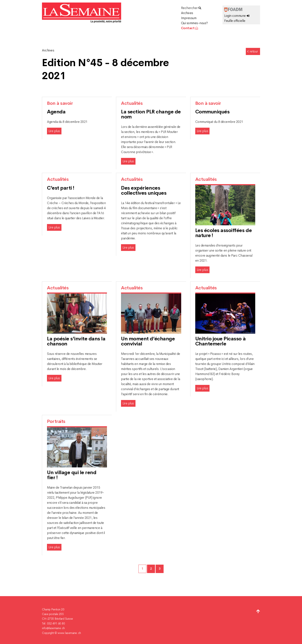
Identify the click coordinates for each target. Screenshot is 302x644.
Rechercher (191, 8)
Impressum (189, 18)
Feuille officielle (235, 21)
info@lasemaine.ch (53, 628)
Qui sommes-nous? (194, 23)
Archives (187, 13)
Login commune (237, 16)
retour (252, 51)
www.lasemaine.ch (69, 633)
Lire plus (54, 131)
